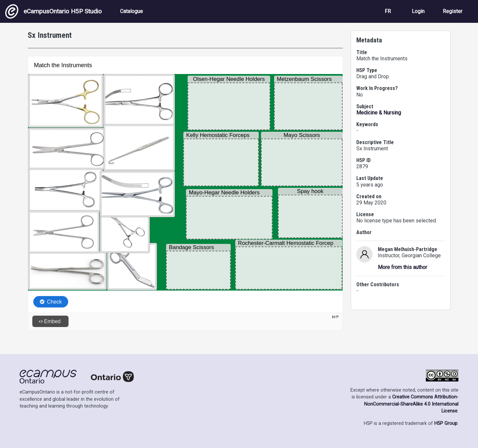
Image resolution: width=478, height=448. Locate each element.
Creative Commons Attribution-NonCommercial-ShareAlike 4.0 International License (411, 404)
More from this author (402, 267)
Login (418, 11)
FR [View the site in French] (388, 11)
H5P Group (446, 423)
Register (453, 11)
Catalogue (131, 11)
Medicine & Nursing (379, 113)
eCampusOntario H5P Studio (54, 11)
